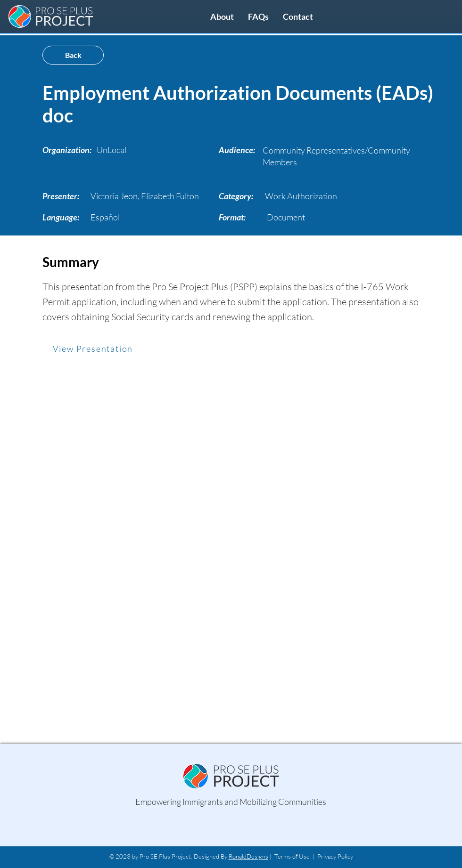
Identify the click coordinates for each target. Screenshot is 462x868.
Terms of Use (292, 856)
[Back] (73, 55)
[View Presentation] (94, 349)
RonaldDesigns (248, 856)
